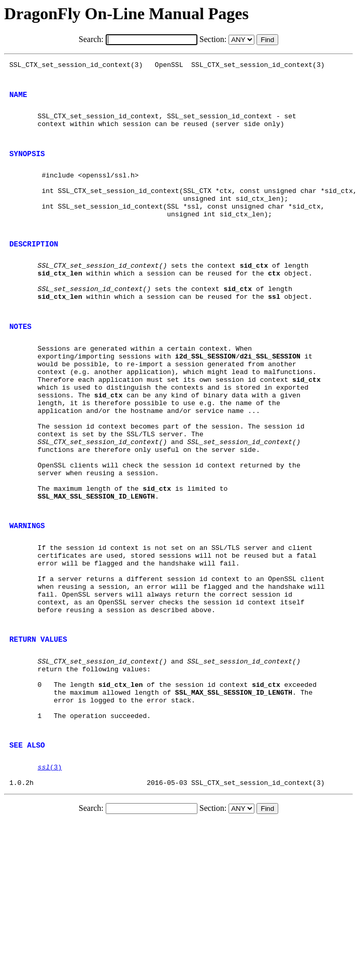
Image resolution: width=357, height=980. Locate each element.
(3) (50, 880)
